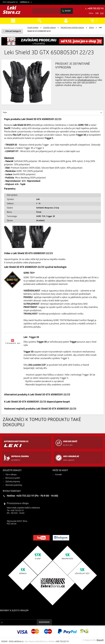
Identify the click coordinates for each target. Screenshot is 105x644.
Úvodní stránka (33, 28)
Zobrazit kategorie (13, 31)
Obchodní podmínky (14, 485)
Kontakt (59, 475)
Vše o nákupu (11, 475)
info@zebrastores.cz (87, 80)
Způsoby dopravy (13, 482)
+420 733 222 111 (95, 9)
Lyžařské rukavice (49, 28)
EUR (102, 13)
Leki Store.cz (12, 10)
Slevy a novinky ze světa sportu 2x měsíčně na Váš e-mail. (23, 616)
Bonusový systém (13, 478)
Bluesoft (100, 640)
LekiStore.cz (25, 2)
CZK (97, 13)
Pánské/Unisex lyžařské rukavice (72, 28)
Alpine (91, 28)
